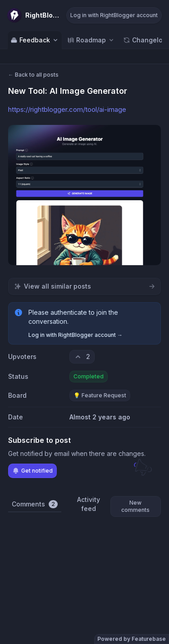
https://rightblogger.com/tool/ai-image (67, 109)
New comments (135, 506)
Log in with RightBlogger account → (75, 335)
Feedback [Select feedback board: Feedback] (35, 40)
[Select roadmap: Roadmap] (91, 40)
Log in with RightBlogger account (114, 15)
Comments (35, 504)
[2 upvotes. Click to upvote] (82, 357)
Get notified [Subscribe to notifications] (32, 471)
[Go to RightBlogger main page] (34, 15)
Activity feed (89, 504)
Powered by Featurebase (132, 639)
